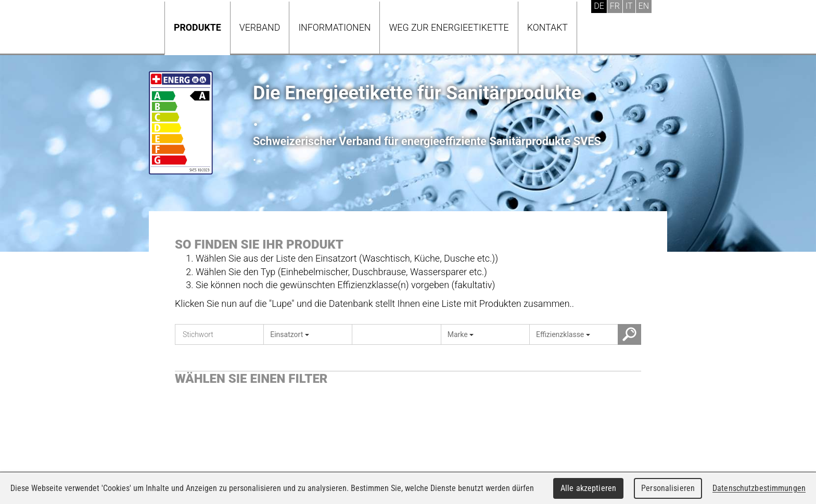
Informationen (334, 27)
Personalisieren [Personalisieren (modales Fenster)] (668, 488)
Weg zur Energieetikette (449, 27)
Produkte (197, 27)
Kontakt (547, 27)
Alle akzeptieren (588, 488)
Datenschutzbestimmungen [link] (759, 488)
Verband (260, 27)
